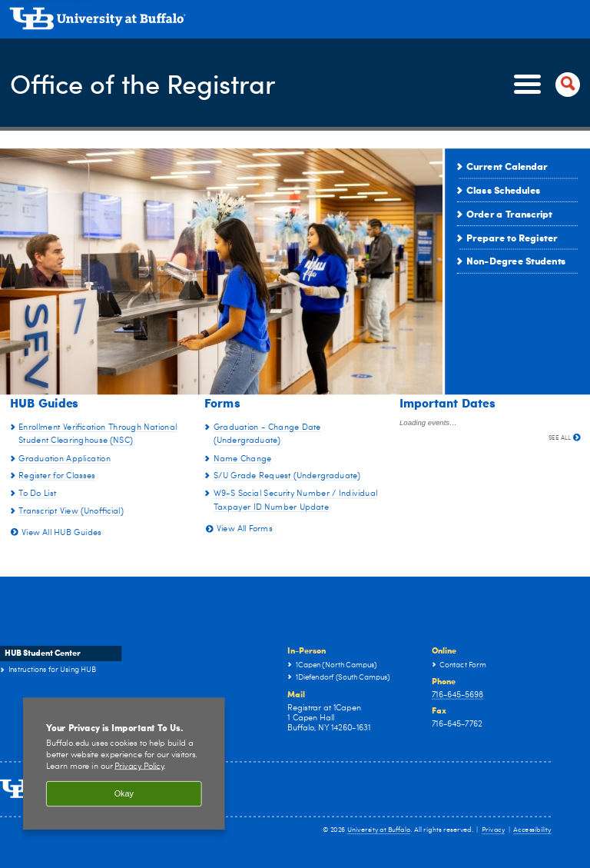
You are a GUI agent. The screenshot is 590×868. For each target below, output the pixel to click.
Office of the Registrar (149, 83)
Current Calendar (507, 166)
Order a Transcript (509, 214)
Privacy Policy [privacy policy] (139, 766)
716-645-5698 (458, 695)
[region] (124, 764)
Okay (124, 794)
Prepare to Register (512, 237)
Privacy (493, 830)
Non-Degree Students (516, 261)
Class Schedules (503, 190)
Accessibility (532, 830)
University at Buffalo (379, 830)
